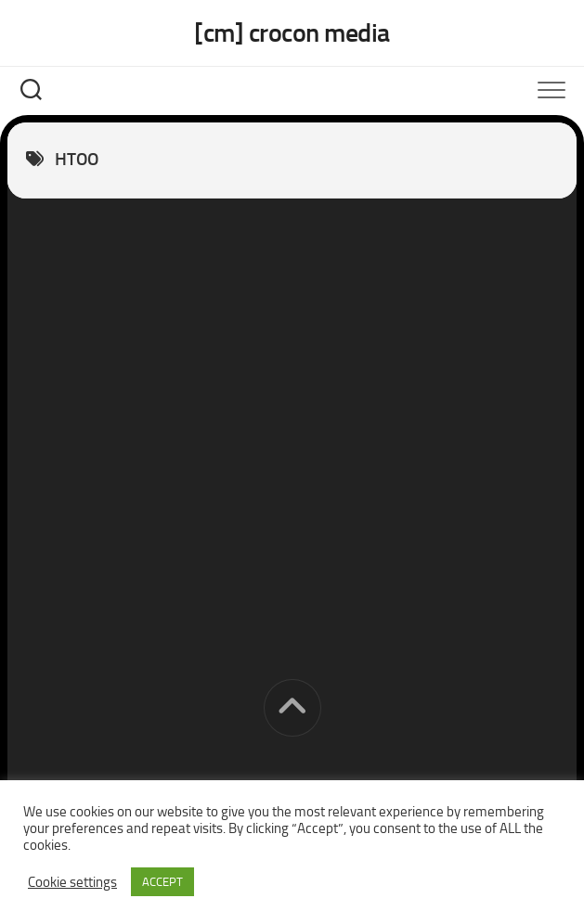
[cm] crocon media (292, 33)
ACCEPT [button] (162, 882)
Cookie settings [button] (72, 882)
